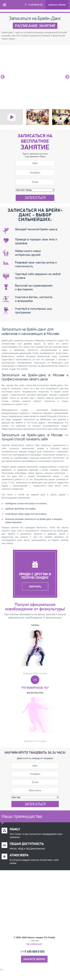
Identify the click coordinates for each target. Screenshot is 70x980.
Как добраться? (34, 944)
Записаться (35, 198)
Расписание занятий (35, 26)
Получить (35, 587)
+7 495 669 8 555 (35, 5)
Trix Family (49, 937)
